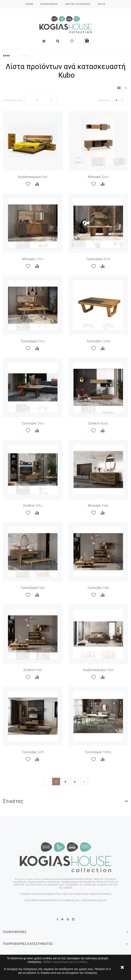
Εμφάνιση (104, 100)
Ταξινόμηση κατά (13, 100)
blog (102, 4)
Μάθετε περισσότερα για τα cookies (65, 962)
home (29, 4)
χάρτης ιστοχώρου (78, 4)
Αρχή (6, 56)
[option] (98, 141)
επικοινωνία (49, 4)
